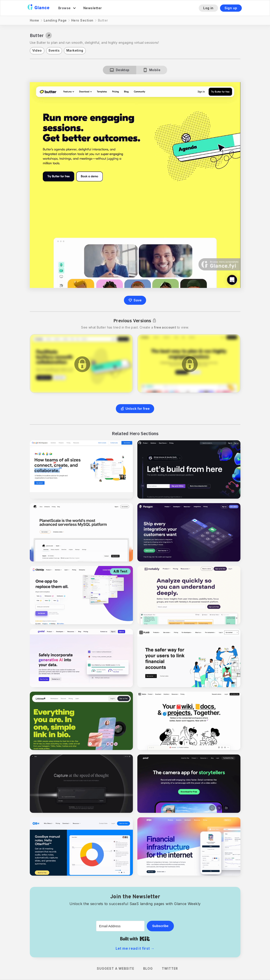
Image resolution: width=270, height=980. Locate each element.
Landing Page (55, 20)
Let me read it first (135, 948)
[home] (38, 8)
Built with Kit (135, 939)
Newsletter (93, 8)
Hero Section (82, 20)
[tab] (120, 70)
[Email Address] (120, 926)
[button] (67, 8)
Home (35, 20)
